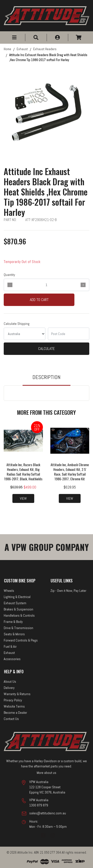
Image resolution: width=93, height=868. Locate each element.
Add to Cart (39, 300)
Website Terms (14, 706)
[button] (14, 38)
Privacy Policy (13, 700)
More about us (46, 773)
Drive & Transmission (18, 628)
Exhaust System (15, 603)
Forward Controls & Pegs (21, 640)
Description (46, 377)
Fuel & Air (10, 646)
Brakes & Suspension (18, 609)
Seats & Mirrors (14, 634)
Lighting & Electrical (17, 597)
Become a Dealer (15, 713)
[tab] (46, 379)
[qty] (46, 285)
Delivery (9, 688)
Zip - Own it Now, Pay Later (68, 591)
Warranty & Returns (17, 694)
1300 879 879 (39, 805)
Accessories (12, 659)
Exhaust (9, 653)
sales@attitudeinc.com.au (48, 813)
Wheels (9, 591)
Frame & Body (13, 622)
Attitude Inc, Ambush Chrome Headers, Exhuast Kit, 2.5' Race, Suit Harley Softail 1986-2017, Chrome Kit (70, 472)
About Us (10, 681)
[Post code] (69, 334)
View (23, 498)
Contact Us (11, 719)
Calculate (46, 349)
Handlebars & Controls (19, 615)
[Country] (25, 334)
